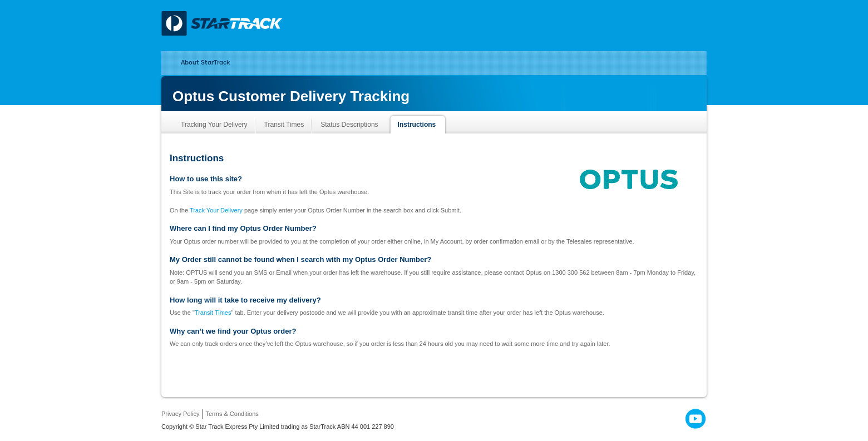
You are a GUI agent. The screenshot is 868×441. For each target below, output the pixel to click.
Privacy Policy (180, 414)
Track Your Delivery (216, 210)
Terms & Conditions (232, 414)
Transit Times (213, 313)
